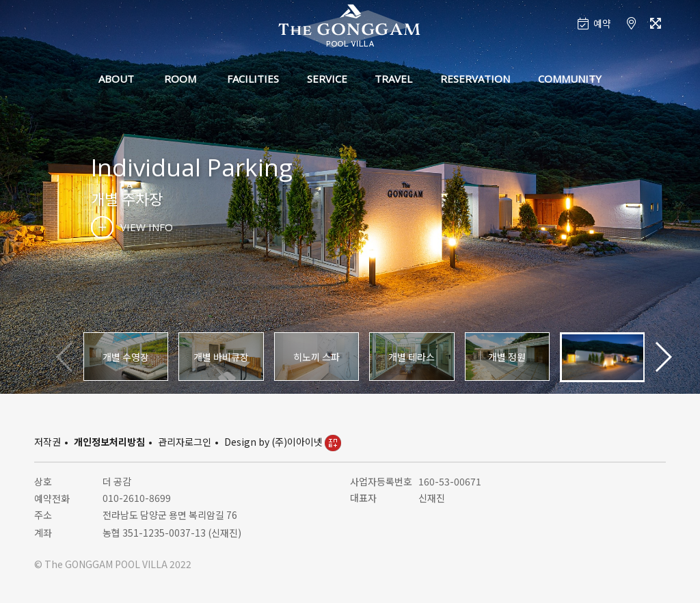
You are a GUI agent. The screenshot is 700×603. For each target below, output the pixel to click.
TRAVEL (393, 79)
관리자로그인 (185, 442)
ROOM (180, 79)
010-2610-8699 (137, 498)
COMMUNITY (570, 79)
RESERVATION (475, 79)
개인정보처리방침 (109, 442)
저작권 (48, 442)
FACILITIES (253, 79)
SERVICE (327, 79)
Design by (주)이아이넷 (283, 442)
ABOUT (116, 79)
